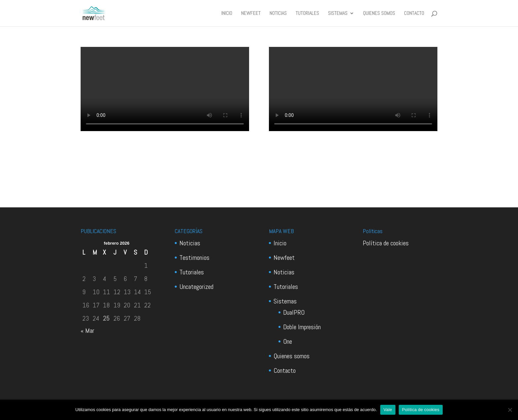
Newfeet (251, 14)
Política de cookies (386, 243)
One (288, 341)
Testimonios (194, 258)
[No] (510, 410)
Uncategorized (196, 287)
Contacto (414, 14)
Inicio (227, 14)
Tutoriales (307, 14)
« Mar (87, 331)
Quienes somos (379, 14)
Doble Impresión (302, 327)
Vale (388, 410)
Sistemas (338, 14)
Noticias (278, 14)
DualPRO (294, 312)
